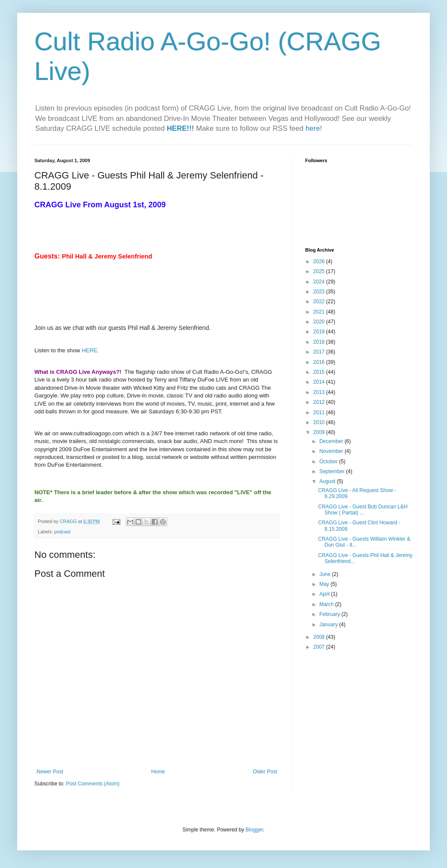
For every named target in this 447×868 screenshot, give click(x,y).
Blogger (254, 830)
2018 (320, 342)
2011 (320, 412)
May (325, 584)
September (333, 471)
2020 (320, 322)
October (329, 462)
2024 (320, 282)
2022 (320, 302)
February (330, 614)
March (327, 604)
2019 (320, 332)
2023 (320, 292)
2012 (320, 402)
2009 (320, 432)
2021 (320, 312)
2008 (320, 637)
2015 (320, 372)
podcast (62, 532)
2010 (320, 422)
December (332, 441)
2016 (320, 362)
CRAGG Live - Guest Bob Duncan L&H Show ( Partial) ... (363, 510)
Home (158, 772)
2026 (320, 262)
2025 (320, 271)
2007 (320, 647)
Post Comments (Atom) (93, 784)
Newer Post (50, 772)
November (332, 451)
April (325, 594)
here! (314, 128)
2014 (320, 382)
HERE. (90, 350)
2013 (320, 392)
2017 (320, 352)
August (328, 481)
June (326, 574)
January (329, 625)
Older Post (265, 772)
